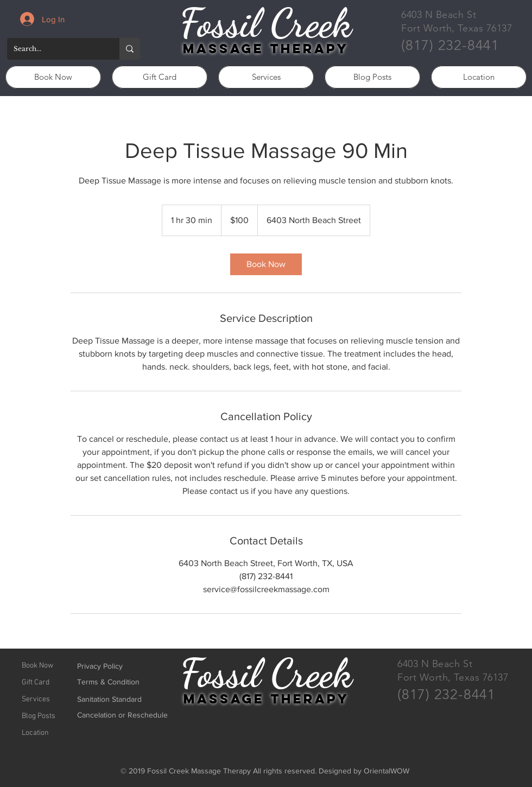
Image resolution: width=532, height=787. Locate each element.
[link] (266, 264)
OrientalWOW (387, 771)
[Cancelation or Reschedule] (122, 715)
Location (35, 733)
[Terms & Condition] (116, 682)
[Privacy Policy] (116, 666)
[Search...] (55, 49)
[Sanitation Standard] (110, 699)
